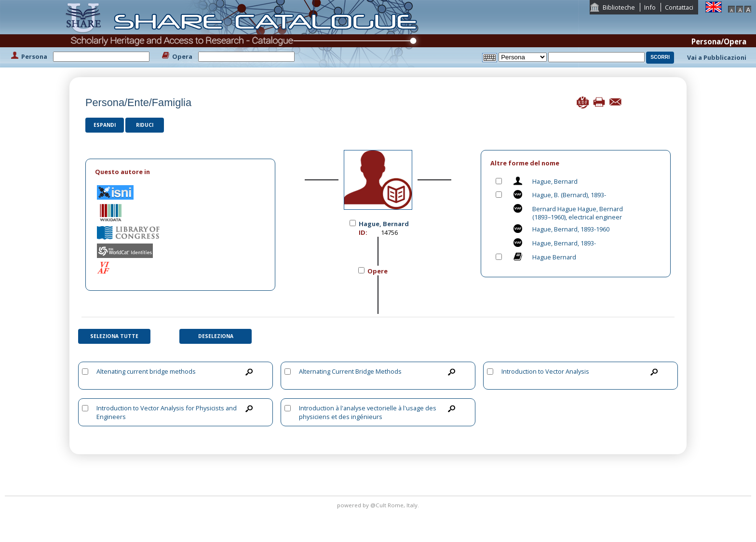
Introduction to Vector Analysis (545, 371)
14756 (389, 232)
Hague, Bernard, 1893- (564, 243)
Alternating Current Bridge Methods (350, 371)
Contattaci (679, 7)
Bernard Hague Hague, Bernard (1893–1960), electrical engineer (578, 213)
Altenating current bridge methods (146, 371)
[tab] (180, 172)
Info (650, 7)
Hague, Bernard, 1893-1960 (571, 229)
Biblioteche (619, 7)
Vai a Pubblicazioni (717, 57)
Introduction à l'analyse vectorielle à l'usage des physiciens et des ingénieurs (368, 412)
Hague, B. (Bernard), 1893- (569, 195)
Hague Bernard (554, 257)
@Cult (379, 505)
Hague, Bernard (555, 181)
